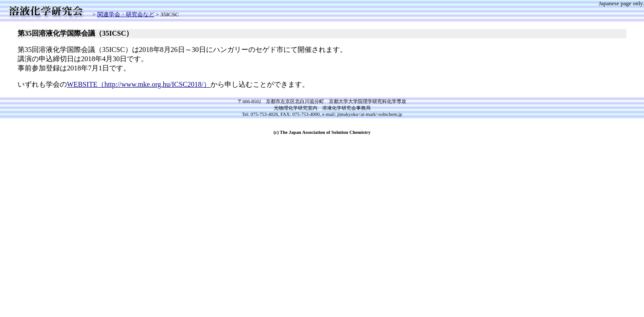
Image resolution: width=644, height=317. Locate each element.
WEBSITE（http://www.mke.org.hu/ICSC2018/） (139, 84)
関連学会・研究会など (126, 14)
